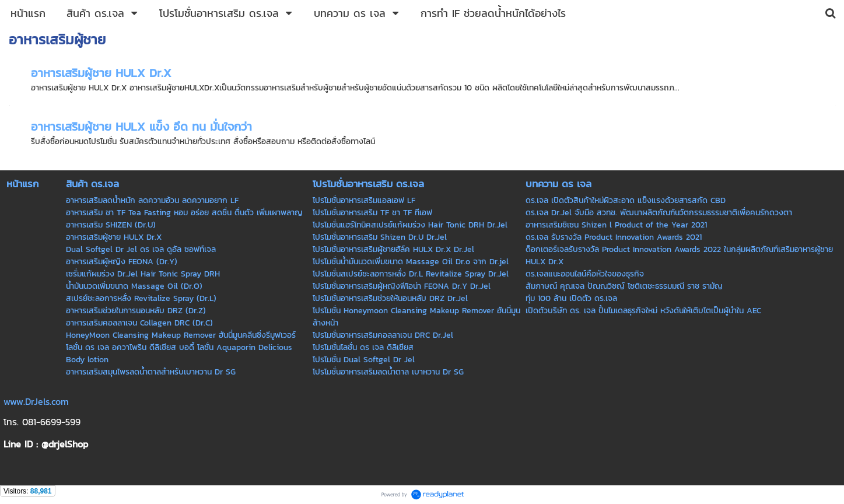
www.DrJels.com (36, 401)
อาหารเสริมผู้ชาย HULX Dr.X (101, 73)
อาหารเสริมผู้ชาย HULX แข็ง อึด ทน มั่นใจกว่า (141, 127)
